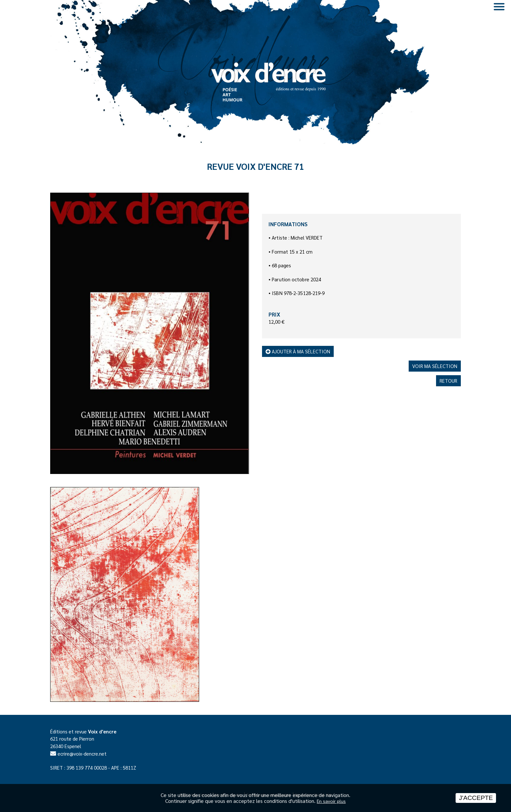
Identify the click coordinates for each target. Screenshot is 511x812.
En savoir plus (331, 801)
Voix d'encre (102, 731)
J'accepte (476, 798)
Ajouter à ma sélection (298, 351)
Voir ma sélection (435, 366)
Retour (448, 381)
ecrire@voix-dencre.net (82, 753)
